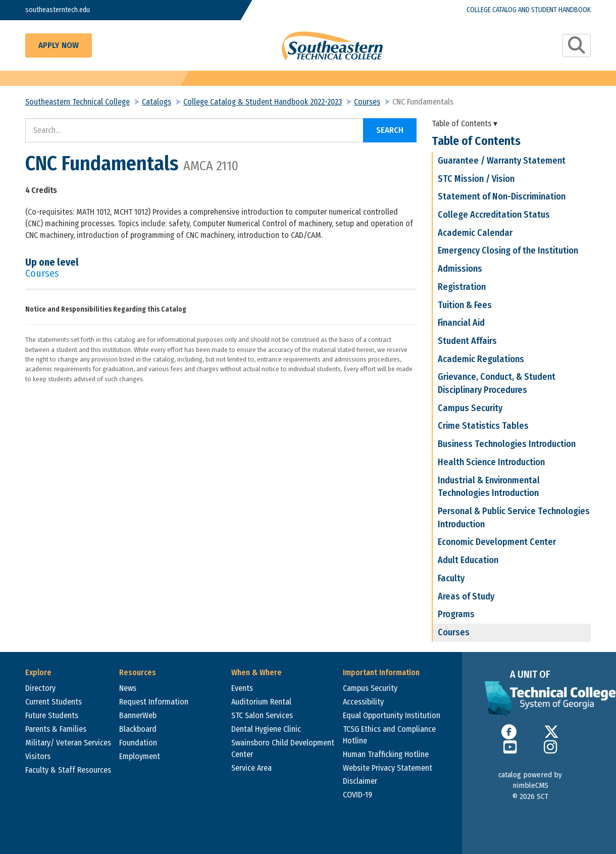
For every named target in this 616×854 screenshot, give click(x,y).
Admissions (460, 269)
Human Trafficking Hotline (386, 754)
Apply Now (59, 45)
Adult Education (468, 560)
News (128, 688)
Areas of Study (466, 596)
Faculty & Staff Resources (68, 770)
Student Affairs (467, 341)
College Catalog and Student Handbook (513, 10)
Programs (456, 614)
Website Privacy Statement (388, 768)
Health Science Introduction (491, 462)
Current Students (54, 702)
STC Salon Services (262, 715)
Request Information (154, 702)
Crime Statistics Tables (483, 426)
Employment (140, 756)
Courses (367, 102)
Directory (40, 688)
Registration (462, 287)
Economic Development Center (497, 542)
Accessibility (363, 702)
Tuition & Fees (465, 305)
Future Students (52, 715)
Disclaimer (360, 781)
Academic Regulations (481, 359)
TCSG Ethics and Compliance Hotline (389, 735)
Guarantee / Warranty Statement (502, 161)
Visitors (38, 756)
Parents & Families (56, 729)
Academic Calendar (475, 233)
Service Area (251, 768)
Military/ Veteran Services (68, 743)
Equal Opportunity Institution (392, 715)
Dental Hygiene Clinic (266, 729)
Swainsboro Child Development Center (283, 748)
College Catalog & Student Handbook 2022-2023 (263, 102)
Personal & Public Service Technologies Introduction (514, 518)
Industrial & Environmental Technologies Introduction (489, 487)
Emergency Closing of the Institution (508, 250)
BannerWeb (138, 715)
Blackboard (138, 729)
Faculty (451, 578)
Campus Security (470, 408)
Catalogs (157, 102)
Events (242, 688)
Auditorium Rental (261, 702)
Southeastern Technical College (78, 102)
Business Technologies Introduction (507, 444)
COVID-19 (357, 795)
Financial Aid (461, 323)
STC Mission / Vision (476, 179)
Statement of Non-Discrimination (502, 196)
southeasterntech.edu (64, 10)
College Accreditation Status (494, 215)
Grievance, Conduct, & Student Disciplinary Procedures (497, 383)
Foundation (138, 743)
